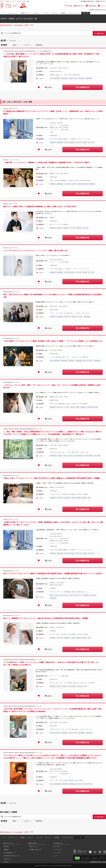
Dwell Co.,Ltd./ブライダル (11, 109)
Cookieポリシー (8, 859)
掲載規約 (6, 850)
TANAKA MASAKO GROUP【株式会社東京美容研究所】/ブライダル (23, 429)
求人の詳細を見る (83, 87)
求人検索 (69, 6)
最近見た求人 (80, 6)
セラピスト (37, 13)
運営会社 (6, 862)
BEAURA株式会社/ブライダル (12, 382)
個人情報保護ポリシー (10, 853)
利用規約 (6, 846)
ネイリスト (55, 13)
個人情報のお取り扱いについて (12, 856)
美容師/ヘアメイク (26, 13)
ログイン (102, 6)
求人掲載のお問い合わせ (87, 1)
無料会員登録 (91, 6)
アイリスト (46, 13)
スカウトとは (57, 853)
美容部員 (63, 13)
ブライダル (86, 13)
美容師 (23, 838)
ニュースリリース (58, 850)
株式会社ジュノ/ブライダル (11, 160)
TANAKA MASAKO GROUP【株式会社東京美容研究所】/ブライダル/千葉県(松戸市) (27, 51)
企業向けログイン (100, 1)
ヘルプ (55, 856)
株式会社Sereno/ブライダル (11, 292)
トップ (3, 13)
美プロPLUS (57, 846)
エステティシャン (13, 13)
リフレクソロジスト (74, 13)
